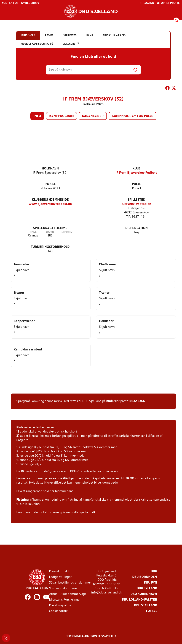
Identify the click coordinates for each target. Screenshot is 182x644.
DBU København (144, 594)
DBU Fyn (151, 583)
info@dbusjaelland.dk (107, 593)
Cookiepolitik (58, 611)
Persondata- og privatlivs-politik (91, 636)
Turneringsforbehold (50, 247)
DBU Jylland (147, 588)
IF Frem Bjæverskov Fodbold (136, 173)
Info (37, 116)
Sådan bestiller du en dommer (70, 583)
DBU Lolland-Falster (140, 600)
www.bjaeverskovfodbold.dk (50, 204)
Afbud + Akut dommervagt (68, 594)
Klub (136, 169)
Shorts (50, 232)
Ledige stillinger (60, 577)
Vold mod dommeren (64, 588)
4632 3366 (137, 401)
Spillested (136, 200)
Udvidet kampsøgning (37, 44)
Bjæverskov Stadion (136, 204)
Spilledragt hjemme (50, 228)
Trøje (33, 232)
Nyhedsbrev (30, 3)
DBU (154, 571)
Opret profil (168, 3)
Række (50, 184)
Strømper (67, 232)
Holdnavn (50, 169)
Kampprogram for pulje (133, 116)
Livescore (71, 44)
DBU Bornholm (145, 577)
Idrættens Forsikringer (65, 600)
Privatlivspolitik (60, 605)
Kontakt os (10, 3)
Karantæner (93, 116)
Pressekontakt (59, 571)
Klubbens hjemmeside (50, 200)
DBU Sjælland (146, 605)
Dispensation (136, 228)
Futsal (152, 611)
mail (109, 401)
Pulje (136, 184)
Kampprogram (61, 116)
